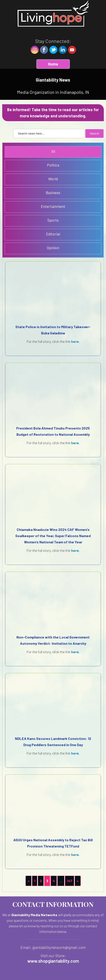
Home (53, 64)
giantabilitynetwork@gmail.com (59, 947)
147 (70, 881)
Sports (53, 220)
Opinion (53, 248)
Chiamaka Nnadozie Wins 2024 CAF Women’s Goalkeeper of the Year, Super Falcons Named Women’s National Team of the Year (53, 536)
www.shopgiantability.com (53, 961)
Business (53, 193)
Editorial (53, 234)
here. (75, 341)
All (53, 151)
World (53, 179)
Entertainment (53, 206)
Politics (53, 165)
